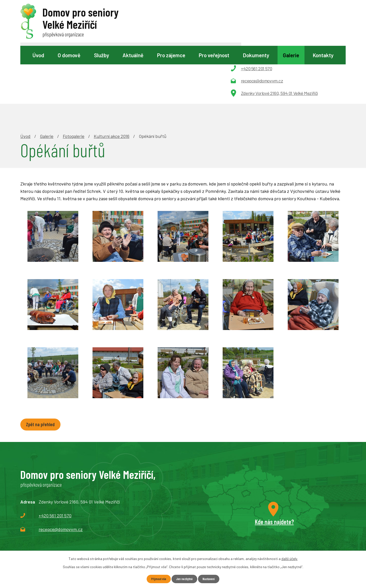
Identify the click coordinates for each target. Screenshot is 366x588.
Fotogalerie (74, 78)
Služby (102, 55)
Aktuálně (133, 55)
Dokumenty (256, 55)
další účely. (289, 558)
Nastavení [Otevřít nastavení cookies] (211, 579)
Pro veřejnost (214, 55)
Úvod (38, 55)
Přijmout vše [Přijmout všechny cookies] (156, 579)
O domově (69, 55)
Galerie (291, 55)
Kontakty (323, 55)
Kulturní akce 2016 (112, 78)
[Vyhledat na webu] (182, 19)
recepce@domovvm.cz (61, 472)
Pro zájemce (171, 55)
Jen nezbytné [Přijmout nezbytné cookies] (185, 579)
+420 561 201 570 (55, 458)
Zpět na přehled (43, 367)
